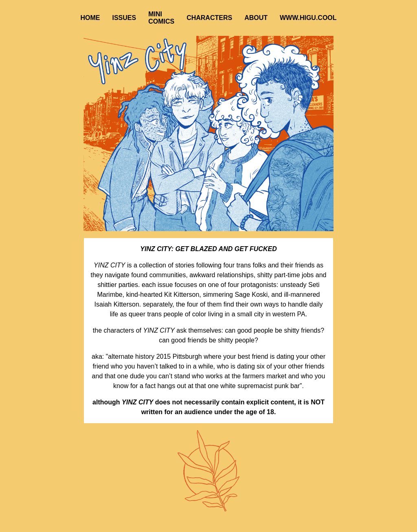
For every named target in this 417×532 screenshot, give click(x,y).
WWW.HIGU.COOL (308, 18)
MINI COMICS (161, 18)
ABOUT (256, 18)
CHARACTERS (209, 18)
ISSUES (124, 18)
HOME (90, 18)
